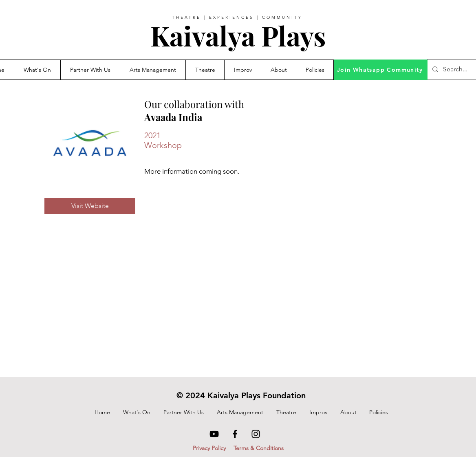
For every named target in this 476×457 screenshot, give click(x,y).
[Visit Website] (90, 206)
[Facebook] (235, 434)
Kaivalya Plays (238, 35)
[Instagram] (256, 434)
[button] (90, 70)
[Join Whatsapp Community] (381, 70)
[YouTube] (214, 434)
